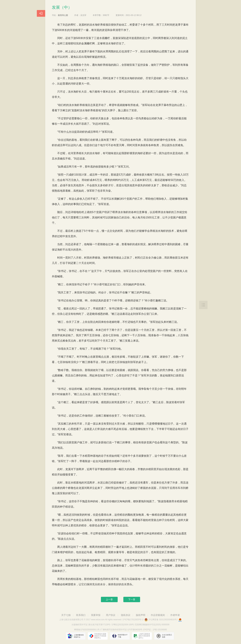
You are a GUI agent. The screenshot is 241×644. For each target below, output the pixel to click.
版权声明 (141, 615)
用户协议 (111, 615)
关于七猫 (66, 615)
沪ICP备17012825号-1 (133, 620)
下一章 (132, 599)
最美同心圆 (63, 15)
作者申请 (175, 615)
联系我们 (81, 615)
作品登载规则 (158, 615)
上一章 (109, 599)
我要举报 (96, 615)
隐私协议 (126, 615)
